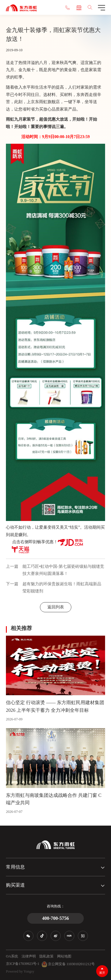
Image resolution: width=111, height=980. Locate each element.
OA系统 (12, 956)
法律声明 (29, 956)
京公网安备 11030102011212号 (68, 964)
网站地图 (64, 956)
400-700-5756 (55, 918)
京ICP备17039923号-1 (23, 964)
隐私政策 (46, 956)
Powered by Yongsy (20, 971)
